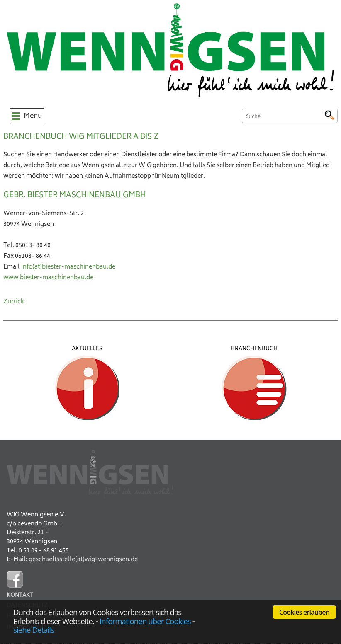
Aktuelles (87, 349)
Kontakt (20, 596)
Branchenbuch (254, 349)
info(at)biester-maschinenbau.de (68, 267)
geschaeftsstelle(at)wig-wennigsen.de (83, 560)
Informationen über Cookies (145, 621)
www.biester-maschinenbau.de (48, 278)
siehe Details (34, 630)
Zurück (14, 302)
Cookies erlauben (304, 612)
